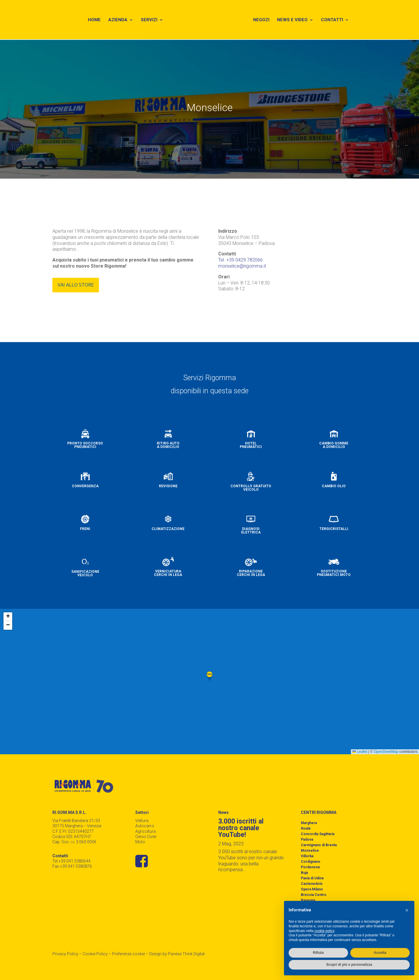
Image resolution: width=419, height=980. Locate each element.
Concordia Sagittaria (318, 834)
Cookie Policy (95, 954)
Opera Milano (312, 889)
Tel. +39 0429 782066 (240, 260)
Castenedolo (312, 884)
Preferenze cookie (128, 954)
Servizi (148, 21)
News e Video (294, 21)
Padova (307, 840)
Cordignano (311, 862)
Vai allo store (76, 285)
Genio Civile (146, 837)
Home (93, 21)
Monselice (310, 851)
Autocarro (145, 826)
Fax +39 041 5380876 (72, 866)
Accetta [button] (380, 953)
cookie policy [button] (324, 931)
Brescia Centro (314, 895)
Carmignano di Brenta (319, 845)
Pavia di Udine (312, 878)
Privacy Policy (65, 954)
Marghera (309, 823)
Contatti (334, 21)
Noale (306, 828)
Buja (304, 873)
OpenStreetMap (386, 752)
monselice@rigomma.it (242, 266)
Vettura (142, 821)
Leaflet (360, 752)
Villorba (307, 856)
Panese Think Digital (186, 954)
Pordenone (310, 867)
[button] (210, 676)
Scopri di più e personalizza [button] (349, 965)
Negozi (263, 21)
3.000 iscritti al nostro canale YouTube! (241, 828)
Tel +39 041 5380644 (71, 861)
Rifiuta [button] (318, 953)
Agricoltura (145, 831)
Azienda (117, 21)
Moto (140, 842)
